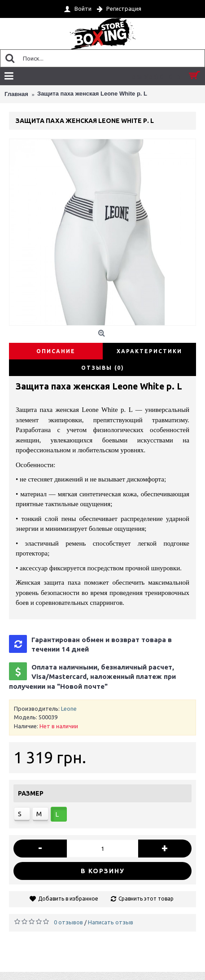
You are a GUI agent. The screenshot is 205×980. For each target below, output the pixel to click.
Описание (56, 351)
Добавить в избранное (68, 899)
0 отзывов (68, 922)
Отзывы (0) (103, 368)
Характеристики (149, 351)
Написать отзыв (111, 922)
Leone (69, 709)
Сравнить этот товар (146, 899)
